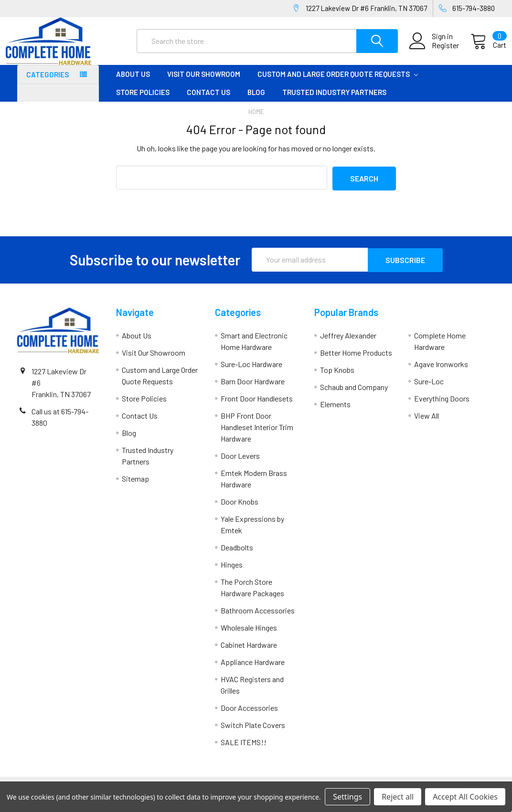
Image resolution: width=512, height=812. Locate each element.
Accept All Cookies (465, 797)
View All (427, 423)
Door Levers (240, 463)
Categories (48, 83)
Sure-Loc (429, 388)
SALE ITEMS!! (244, 749)
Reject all (398, 797)
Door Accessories (249, 715)
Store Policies (143, 101)
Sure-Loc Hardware (251, 371)
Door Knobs (240, 509)
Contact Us (208, 101)
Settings (347, 797)
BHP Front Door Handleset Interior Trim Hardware (257, 434)
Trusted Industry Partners (334, 101)
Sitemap (135, 486)
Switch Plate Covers (253, 732)
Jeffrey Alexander (348, 343)
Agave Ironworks (441, 371)
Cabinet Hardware (249, 652)
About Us (133, 83)
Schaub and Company (354, 394)
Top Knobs (337, 377)
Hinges (232, 572)
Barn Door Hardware (253, 388)
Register (434, 51)
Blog (256, 101)
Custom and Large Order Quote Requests (338, 83)
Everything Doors (442, 406)
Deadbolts (237, 554)
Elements (335, 411)
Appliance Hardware (253, 669)
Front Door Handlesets (257, 406)
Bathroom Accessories (258, 617)
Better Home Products (356, 360)
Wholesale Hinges (249, 635)
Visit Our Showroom (204, 83)
